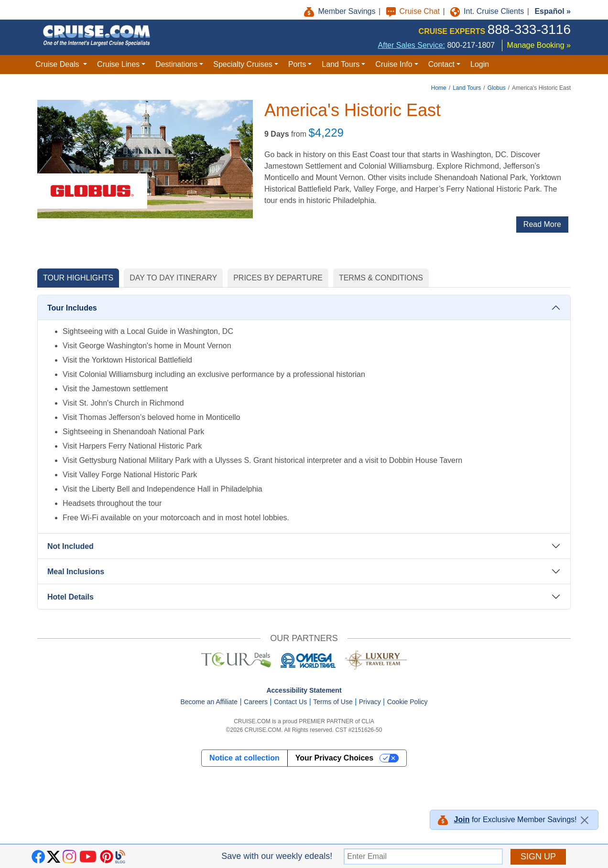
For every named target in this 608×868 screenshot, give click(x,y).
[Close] (585, 820)
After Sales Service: (412, 45)
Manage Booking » (539, 45)
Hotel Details (71, 597)
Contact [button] (441, 64)
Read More (542, 224)
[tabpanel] (304, 453)
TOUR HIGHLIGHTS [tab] (78, 278)
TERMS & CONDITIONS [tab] (381, 278)
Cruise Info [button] (394, 64)
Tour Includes (72, 308)
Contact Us (290, 702)
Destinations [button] (176, 64)
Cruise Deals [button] (58, 64)
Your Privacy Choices (334, 758)
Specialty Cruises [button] (243, 64)
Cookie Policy (407, 702)
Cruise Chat (414, 11)
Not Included (71, 546)
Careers (256, 702)
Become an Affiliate (209, 702)
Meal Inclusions (76, 572)
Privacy (370, 702)
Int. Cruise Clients (488, 11)
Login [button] (480, 64)
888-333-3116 (529, 29)
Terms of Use (333, 702)
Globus (497, 88)
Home (439, 88)
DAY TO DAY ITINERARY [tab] (173, 278)
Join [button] (462, 820)
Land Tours (467, 88)
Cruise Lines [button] (118, 64)
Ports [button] (297, 64)
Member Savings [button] (341, 11)
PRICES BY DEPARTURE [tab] (278, 278)
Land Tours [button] (341, 64)
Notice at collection (244, 758)
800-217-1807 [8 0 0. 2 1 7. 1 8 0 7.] (471, 45)
